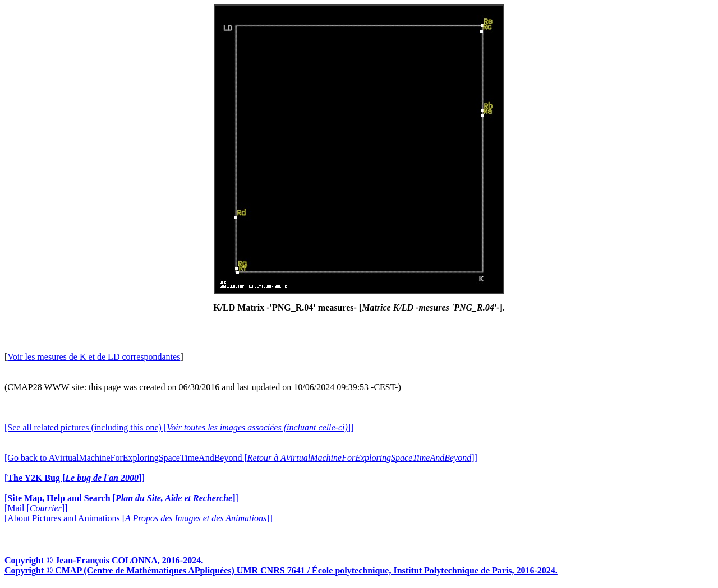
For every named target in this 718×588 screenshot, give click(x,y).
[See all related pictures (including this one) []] (179, 427)
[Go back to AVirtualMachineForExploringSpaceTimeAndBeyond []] (241, 458)
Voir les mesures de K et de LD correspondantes (94, 357)
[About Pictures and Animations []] (139, 518)
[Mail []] (36, 508)
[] (75, 478)
